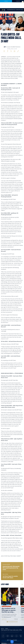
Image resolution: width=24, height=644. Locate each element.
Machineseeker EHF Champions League (15, 10)
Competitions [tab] (18, 1)
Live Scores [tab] (6, 1)
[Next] (23, 2)
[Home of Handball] (12, 642)
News (4, 13)
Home (3, 629)
